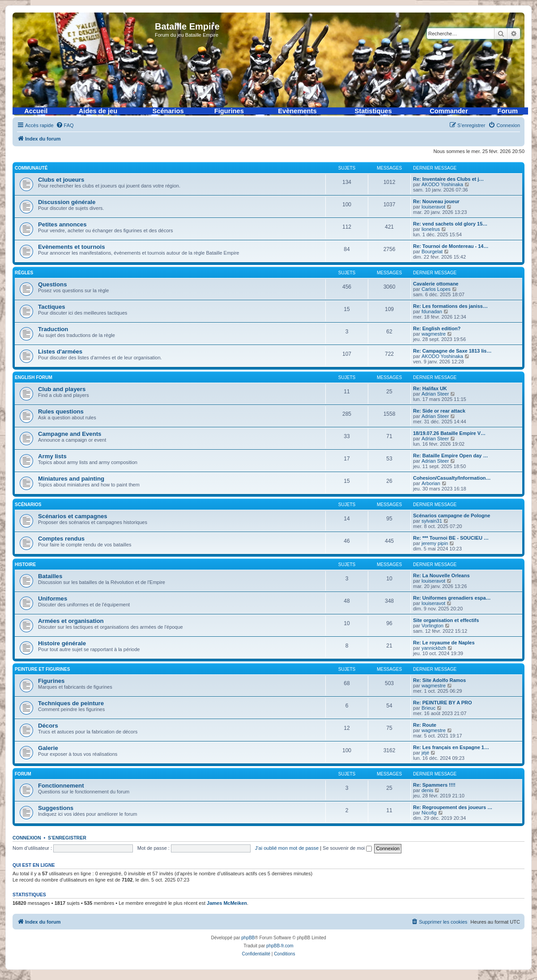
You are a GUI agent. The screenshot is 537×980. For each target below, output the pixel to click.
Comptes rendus (61, 539)
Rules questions (61, 411)
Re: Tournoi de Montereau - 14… (451, 246)
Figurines (229, 111)
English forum (34, 377)
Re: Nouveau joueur (436, 201)
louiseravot (433, 207)
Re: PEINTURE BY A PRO (443, 703)
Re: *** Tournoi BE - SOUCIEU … (451, 538)
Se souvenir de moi (347, 848)
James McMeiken (227, 903)
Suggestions (56, 808)
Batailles (50, 576)
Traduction (53, 329)
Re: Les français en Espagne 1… (451, 747)
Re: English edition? (437, 328)
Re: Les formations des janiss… (450, 306)
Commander (449, 111)
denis (427, 790)
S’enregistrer (67, 838)
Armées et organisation (71, 621)
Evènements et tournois (72, 247)
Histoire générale (62, 643)
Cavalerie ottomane (436, 284)
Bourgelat (432, 251)
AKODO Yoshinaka (442, 184)
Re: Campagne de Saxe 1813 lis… (452, 351)
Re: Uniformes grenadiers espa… (452, 598)
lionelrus (431, 229)
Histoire (25, 565)
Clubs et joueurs (61, 180)
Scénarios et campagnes (73, 516)
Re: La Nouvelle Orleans (441, 575)
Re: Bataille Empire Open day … (451, 456)
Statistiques (373, 111)
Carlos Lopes (436, 289)
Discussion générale (67, 202)
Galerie (48, 748)
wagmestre (434, 334)
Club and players (62, 389)
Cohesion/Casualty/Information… (452, 478)
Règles (24, 273)
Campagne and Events (70, 434)
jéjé (425, 753)
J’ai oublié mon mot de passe (287, 848)
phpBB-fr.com (280, 946)
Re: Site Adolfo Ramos (439, 680)
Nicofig (429, 813)
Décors (48, 726)
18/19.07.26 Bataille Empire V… (449, 433)
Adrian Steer (435, 394)
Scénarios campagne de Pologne (452, 516)
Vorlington (433, 626)
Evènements (297, 111)
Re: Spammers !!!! (434, 785)
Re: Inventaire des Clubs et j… (448, 179)
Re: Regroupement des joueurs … (453, 807)
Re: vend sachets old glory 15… (450, 224)
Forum (507, 111)
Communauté (31, 168)
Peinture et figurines (42, 669)
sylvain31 (432, 521)
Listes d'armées (60, 352)
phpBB (248, 938)
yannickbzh (434, 648)
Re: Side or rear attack (439, 411)
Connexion (27, 838)
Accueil (36, 111)
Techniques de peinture (71, 703)
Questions (52, 284)
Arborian (431, 483)
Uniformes (53, 599)
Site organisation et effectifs (446, 620)
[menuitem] (65, 125)
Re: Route (425, 725)
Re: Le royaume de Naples (444, 643)
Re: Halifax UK (430, 388)
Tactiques (52, 307)
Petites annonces (62, 224)
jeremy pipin (435, 543)
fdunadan (432, 311)
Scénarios (168, 111)
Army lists (52, 456)
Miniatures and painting (71, 479)
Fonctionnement (61, 786)
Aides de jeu (98, 111)
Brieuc (428, 708)
